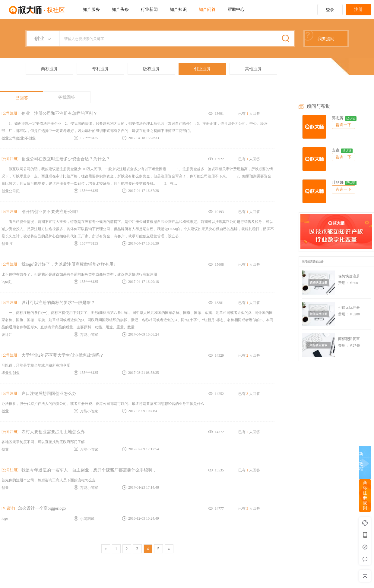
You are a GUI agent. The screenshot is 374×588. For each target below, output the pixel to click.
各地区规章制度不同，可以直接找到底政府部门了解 (43, 442)
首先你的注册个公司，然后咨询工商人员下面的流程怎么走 (49, 480)
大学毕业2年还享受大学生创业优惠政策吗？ (63, 355)
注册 (358, 9)
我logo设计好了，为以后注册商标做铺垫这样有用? (68, 264)
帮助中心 (236, 9)
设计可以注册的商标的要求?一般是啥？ (58, 303)
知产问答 (207, 9)
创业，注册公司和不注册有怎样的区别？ (59, 113)
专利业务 (100, 69)
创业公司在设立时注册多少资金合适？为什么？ (66, 159)
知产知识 (178, 9)
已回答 (22, 98)
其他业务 (253, 69)
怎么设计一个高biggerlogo (42, 508)
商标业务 (49, 69)
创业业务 (202, 69)
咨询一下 (344, 125)
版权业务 (151, 69)
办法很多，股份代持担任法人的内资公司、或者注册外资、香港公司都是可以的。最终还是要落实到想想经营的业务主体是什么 (103, 404)
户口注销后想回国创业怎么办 (49, 394)
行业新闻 (149, 9)
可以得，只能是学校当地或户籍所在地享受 (36, 365)
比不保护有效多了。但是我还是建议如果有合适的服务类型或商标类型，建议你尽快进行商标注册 (79, 274)
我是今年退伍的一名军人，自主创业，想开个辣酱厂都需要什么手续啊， (89, 470)
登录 (330, 10)
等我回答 (67, 97)
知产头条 (120, 9)
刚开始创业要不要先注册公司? (50, 212)
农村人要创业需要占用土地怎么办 (53, 432)
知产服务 (91, 9)
